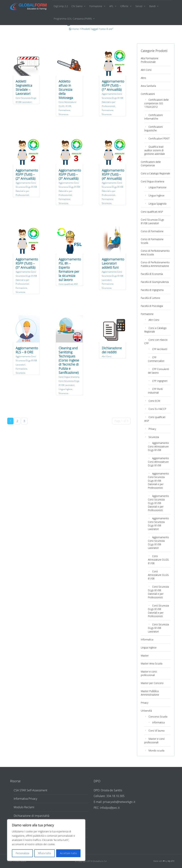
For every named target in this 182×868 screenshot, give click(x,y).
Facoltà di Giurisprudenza (155, 282)
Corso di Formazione (152, 231)
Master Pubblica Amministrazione (150, 693)
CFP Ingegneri (160, 381)
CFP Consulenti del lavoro (158, 371)
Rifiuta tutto (45, 853)
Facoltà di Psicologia (152, 306)
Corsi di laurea (156, 731)
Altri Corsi (107, 356)
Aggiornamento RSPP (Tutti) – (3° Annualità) (70, 174)
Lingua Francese (158, 187)
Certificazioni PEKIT (159, 138)
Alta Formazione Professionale (150, 60)
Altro (143, 78)
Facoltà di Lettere (150, 298)
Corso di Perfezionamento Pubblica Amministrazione (155, 264)
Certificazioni (148, 94)
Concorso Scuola (158, 717)
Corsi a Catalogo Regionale (155, 173)
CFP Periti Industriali (155, 391)
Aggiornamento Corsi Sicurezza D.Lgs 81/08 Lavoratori (113, 276)
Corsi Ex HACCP (157, 409)
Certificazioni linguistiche (153, 129)
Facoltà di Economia (152, 274)
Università (146, 711)
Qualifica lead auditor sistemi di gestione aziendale (155, 150)
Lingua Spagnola (157, 204)
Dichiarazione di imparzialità (31, 816)
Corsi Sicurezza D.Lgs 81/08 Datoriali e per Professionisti (158, 592)
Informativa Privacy (25, 799)
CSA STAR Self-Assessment (30, 790)
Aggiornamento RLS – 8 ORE (27, 350)
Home (76, 29)
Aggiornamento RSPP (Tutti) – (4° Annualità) (113, 174)
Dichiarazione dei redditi (112, 350)
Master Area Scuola (152, 663)
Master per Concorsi (152, 683)
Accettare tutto (68, 853)
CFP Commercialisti (156, 359)
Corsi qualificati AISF (68, 284)
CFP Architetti (160, 349)
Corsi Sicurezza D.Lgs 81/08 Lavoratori (152, 221)
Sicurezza (63, 114)
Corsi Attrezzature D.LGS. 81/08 (159, 560)
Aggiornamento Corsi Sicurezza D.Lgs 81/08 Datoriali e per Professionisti (158, 481)
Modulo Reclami (24, 807)
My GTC (171, 861)
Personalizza (22, 853)
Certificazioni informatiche (153, 117)
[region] (46, 840)
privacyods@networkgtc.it (119, 802)
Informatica (147, 639)
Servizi (139, 6)
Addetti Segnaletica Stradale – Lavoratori (24, 87)
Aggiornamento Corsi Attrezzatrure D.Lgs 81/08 (158, 446)
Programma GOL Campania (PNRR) (73, 19)
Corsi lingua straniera (69, 377)
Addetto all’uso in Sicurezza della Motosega (66, 89)
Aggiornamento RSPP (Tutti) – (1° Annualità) (113, 85)
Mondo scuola (156, 750)
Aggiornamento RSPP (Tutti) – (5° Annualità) (27, 263)
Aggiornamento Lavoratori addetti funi (113, 263)
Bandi (152, 6)
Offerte (124, 6)
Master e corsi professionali (149, 673)
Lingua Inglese (65, 389)
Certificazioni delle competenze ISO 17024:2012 (156, 103)
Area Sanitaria (148, 86)
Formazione (96, 6)
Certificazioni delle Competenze (151, 164)
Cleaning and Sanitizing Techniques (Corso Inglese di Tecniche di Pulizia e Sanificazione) (69, 360)
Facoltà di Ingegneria (152, 290)
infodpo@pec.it (110, 808)
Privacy (152, 429)
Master (145, 655)
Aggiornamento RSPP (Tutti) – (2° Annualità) (27, 174)
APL (111, 6)
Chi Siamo (77, 6)
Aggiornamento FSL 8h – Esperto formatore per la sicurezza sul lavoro (70, 269)
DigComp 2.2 (61, 6)
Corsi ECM (154, 401)
